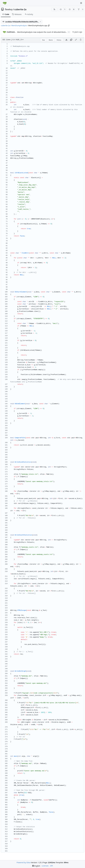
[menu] (36, 866)
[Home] (5, 3)
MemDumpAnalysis (19, 25)
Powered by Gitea (24, 862)
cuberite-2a (20, 9)
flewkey (9, 9)
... (69, 32)
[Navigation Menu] (81, 3)
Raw (44, 40)
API (51, 866)
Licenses (45, 866)
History (59, 40)
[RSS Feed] (54, 9)
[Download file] (66, 40)
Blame (51, 40)
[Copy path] (49, 26)
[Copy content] (71, 40)
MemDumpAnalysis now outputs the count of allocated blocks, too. (44, 32)
